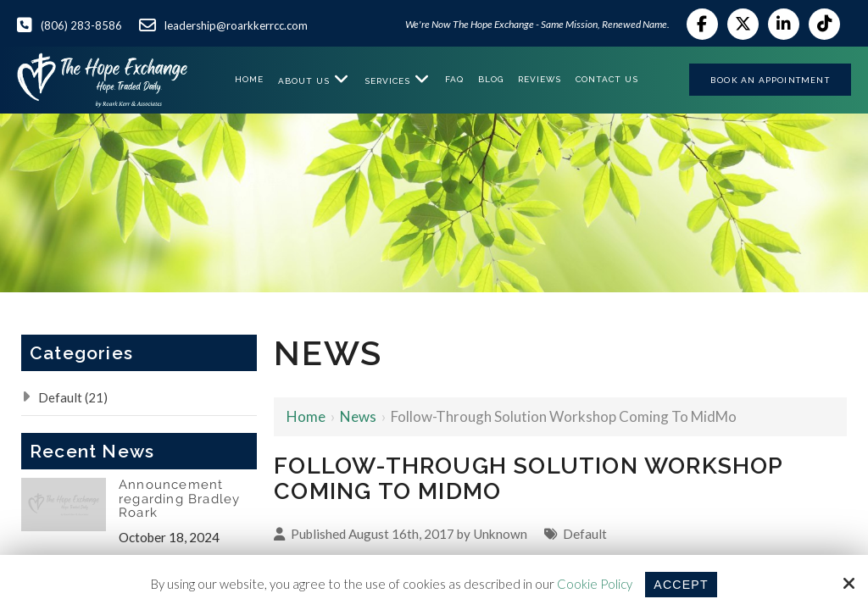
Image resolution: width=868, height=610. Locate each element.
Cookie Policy (593, 584)
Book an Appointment (770, 80)
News (358, 416)
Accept (681, 584)
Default (585, 534)
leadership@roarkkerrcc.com (236, 25)
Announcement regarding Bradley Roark (179, 499)
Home (306, 416)
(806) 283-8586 (81, 25)
